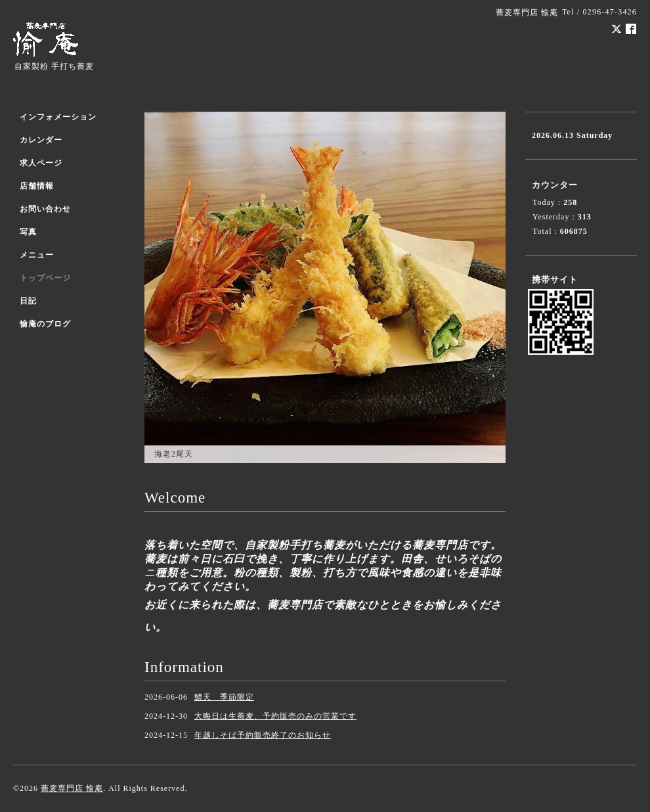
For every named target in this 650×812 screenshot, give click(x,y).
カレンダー (41, 140)
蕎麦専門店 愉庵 (72, 788)
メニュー (37, 255)
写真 (28, 232)
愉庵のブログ (45, 324)
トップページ (45, 278)
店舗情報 (37, 186)
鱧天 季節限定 (224, 697)
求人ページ (41, 163)
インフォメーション (58, 117)
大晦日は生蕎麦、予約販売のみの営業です (275, 716)
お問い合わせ (45, 209)
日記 (28, 301)
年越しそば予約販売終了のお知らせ (263, 735)
